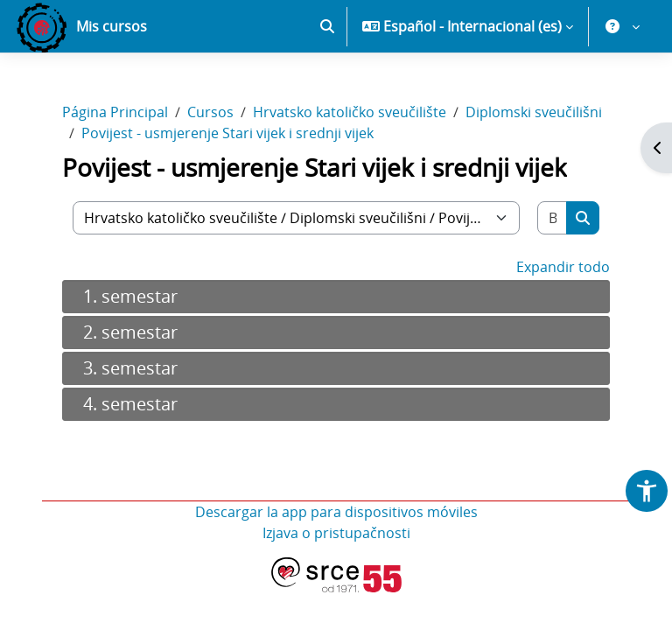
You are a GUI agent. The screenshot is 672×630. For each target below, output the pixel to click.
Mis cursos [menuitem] (112, 26)
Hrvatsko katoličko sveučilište (350, 112)
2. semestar (130, 332)
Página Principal (115, 112)
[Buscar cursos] (553, 218)
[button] (327, 26)
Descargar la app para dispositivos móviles (336, 512)
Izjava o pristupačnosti (336, 533)
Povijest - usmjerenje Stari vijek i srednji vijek (227, 133)
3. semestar (130, 368)
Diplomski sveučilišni (534, 112)
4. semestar (130, 404)
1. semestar (130, 296)
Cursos (210, 112)
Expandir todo (563, 267)
